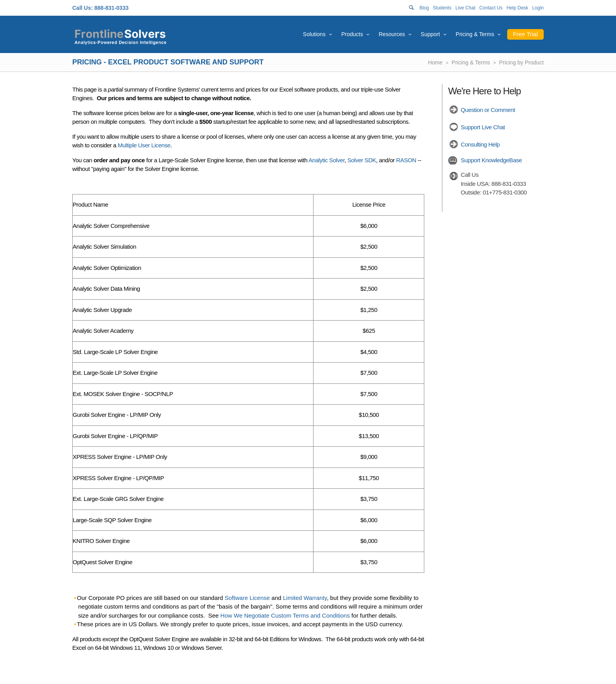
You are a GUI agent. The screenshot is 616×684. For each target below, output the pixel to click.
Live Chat (465, 8)
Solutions (314, 34)
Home (435, 62)
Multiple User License (144, 145)
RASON (406, 160)
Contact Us (491, 8)
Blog (424, 8)
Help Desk (517, 8)
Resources (392, 34)
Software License (247, 598)
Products (352, 34)
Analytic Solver (326, 160)
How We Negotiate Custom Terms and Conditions (285, 615)
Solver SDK (362, 160)
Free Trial (525, 34)
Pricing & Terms (475, 34)
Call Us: (82, 8)
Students (442, 8)
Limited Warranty (305, 598)
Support (430, 34)
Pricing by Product (521, 62)
